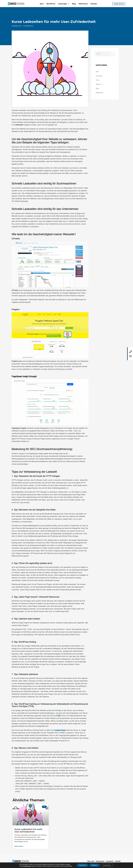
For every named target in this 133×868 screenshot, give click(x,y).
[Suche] (113, 54)
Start (42, 4)
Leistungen (64, 4)
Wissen (99, 84)
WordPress (51, 4)
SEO (20, 26)
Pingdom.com (17, 361)
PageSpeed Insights (19, 428)
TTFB (58, 716)
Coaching (99, 76)
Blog (74, 4)
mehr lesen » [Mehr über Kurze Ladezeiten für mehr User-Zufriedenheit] (19, 846)
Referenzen (83, 4)
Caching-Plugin (60, 730)
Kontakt (94, 4)
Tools (98, 80)
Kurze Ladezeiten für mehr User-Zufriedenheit (28, 830)
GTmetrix (15, 290)
